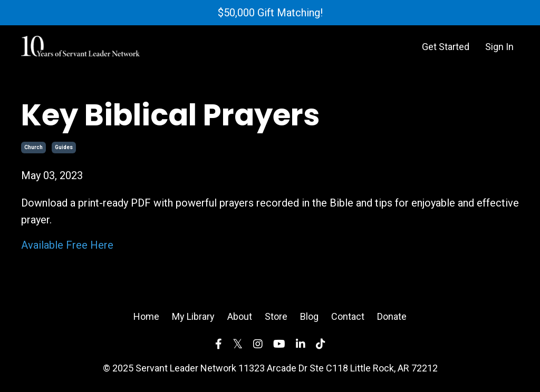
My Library (193, 316)
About (240, 316)
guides (64, 147)
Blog (309, 316)
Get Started (446, 47)
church (33, 147)
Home (146, 316)
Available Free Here (67, 245)
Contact (348, 316)
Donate (392, 316)
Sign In (499, 47)
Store (276, 316)
